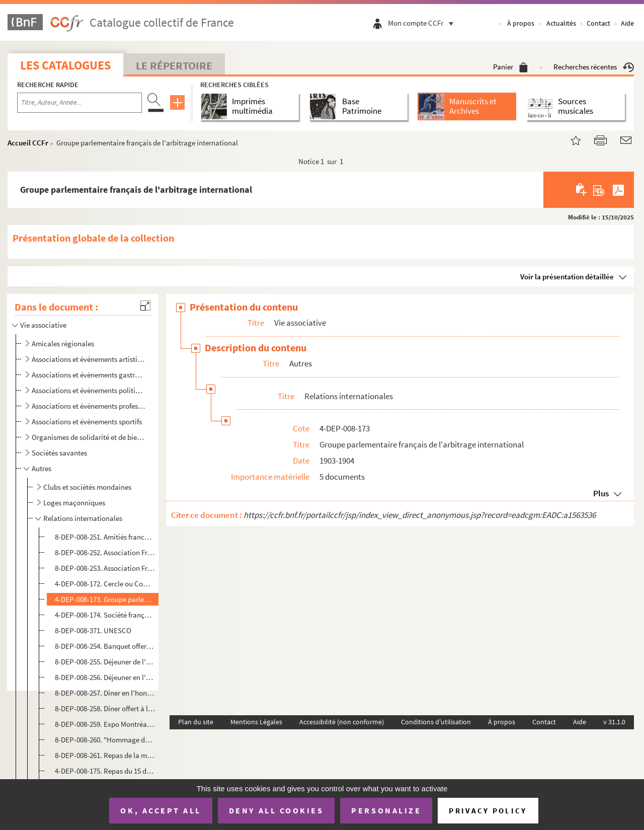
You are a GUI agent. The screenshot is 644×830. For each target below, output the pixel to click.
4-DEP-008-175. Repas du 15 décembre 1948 (105, 771)
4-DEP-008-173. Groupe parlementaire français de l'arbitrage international (105, 599)
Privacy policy (488, 811)
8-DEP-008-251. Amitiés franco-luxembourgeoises (105, 537)
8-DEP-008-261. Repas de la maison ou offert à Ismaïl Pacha (105, 755)
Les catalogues (65, 65)
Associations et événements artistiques (88, 359)
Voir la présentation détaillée (567, 277)
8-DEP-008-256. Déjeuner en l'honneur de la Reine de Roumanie (105, 677)
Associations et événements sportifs (87, 422)
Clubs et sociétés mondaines (87, 487)
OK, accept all (160, 810)
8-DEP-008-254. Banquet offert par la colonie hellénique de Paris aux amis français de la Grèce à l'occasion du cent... (105, 646)
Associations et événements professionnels (88, 406)
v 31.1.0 (614, 722)
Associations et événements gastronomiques (88, 375)
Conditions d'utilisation (436, 722)
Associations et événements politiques (88, 390)
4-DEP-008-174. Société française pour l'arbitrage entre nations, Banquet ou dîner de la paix (105, 615)
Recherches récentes (594, 67)
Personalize (386, 810)
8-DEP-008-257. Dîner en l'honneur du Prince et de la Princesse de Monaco (105, 693)
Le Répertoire (174, 65)
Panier (510, 67)
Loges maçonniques (74, 503)
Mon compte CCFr (423, 23)
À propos (521, 23)
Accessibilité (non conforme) (342, 722)
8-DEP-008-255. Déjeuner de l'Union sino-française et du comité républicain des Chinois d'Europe (105, 662)
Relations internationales (83, 518)
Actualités (561, 23)
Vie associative (43, 325)
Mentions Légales (256, 722)
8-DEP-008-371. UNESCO (93, 630)
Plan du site (196, 722)
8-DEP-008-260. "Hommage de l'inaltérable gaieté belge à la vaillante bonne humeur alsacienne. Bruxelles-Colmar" (105, 740)
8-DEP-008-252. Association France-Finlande (105, 552)
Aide (627, 23)
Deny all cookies (276, 810)
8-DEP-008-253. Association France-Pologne (105, 568)
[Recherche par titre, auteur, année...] (79, 103)
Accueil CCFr (28, 143)
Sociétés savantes (59, 453)
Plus (601, 493)
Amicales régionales (63, 344)
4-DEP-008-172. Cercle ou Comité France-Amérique (105, 584)
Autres (42, 468)
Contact (598, 23)
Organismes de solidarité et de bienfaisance (88, 437)
